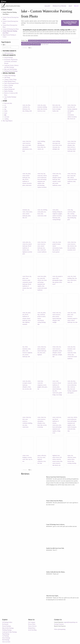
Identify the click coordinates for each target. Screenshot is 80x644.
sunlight (54, 322)
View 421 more (45, 44)
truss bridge (59, 395)
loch (39, 457)
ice (31, 459)
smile (30, 111)
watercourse (28, 185)
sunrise (69, 459)
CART (76, 6)
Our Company (32, 622)
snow (27, 456)
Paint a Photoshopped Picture (11, 83)
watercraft (40, 176)
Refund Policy (32, 628)
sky (27, 105)
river (44, 461)
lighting (39, 143)
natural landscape (57, 318)
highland (25, 252)
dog (5, 109)
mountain (40, 107)
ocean (44, 111)
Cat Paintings (6, 636)
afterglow (70, 145)
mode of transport (72, 427)
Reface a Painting (9, 85)
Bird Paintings (6, 640)
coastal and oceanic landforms (57, 183)
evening (69, 463)
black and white (8, 103)
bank (24, 151)
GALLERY (47, 6)
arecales (27, 389)
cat (5, 105)
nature (31, 212)
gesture (58, 252)
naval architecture (42, 178)
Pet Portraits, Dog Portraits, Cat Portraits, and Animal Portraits (11, 62)
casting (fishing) (56, 220)
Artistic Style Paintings (10, 76)
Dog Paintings (6, 634)
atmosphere (55, 176)
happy (61, 280)
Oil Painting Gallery (7, 622)
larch (29, 320)
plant (39, 109)
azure (44, 105)
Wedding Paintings (7, 630)
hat (74, 119)
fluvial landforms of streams (26, 181)
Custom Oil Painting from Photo (11, 29)
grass (69, 220)
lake (23, 111)
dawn (73, 459)
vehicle (39, 149)
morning (74, 463)
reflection (44, 456)
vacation (29, 457)
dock (31, 149)
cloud (54, 107)
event (54, 433)
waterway (72, 387)
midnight (55, 149)
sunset (60, 185)
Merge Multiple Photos (10, 81)
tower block (55, 145)
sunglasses (55, 214)
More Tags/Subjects (8, 121)
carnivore (70, 212)
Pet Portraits (5, 624)
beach (54, 109)
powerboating (41, 185)
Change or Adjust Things (10, 79)
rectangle (58, 109)
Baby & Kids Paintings (8, 628)
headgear (25, 457)
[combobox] (11, 47)
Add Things (7, 77)
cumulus (55, 181)
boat (69, 107)
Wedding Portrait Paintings (11, 71)
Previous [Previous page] (25, 48)
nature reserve (56, 457)
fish (29, 109)
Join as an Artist (6, 642)
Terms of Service (32, 626)
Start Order (70, 23)
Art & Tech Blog (32, 630)
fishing (27, 111)
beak (57, 107)
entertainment (41, 145)
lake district (55, 465)
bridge (59, 431)
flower (27, 276)
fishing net (59, 212)
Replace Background (9, 89)
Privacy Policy (32, 624)
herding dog (73, 218)
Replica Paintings (8, 91)
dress (61, 282)
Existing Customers (59, 624)
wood (60, 107)
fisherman (25, 109)
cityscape (55, 147)
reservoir (40, 111)
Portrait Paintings (8, 58)
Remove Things (8, 87)
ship (68, 389)
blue (29, 105)
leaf (38, 463)
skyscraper (55, 143)
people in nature (56, 244)
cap (29, 459)
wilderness (40, 461)
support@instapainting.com (71, 622)
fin (29, 107)
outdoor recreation (72, 117)
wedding (6, 119)
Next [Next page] (30, 48)
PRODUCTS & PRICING (59, 6)
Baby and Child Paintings (11, 69)
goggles (60, 214)
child (5, 107)
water (24, 105)
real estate (7, 117)
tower (60, 145)
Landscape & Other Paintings (10, 632)
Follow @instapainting (60, 629)
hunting (54, 212)
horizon (45, 109)
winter (24, 456)
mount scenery (56, 461)
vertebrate (25, 107)
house (6, 113)
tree (45, 147)
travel (74, 250)
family (6, 111)
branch (57, 316)
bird (53, 105)
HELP (70, 6)
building (45, 107)
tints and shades (71, 248)
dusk (30, 145)
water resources (26, 143)
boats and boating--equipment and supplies (72, 109)
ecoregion (25, 383)
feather (54, 111)
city (43, 149)
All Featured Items (9, 53)
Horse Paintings (6, 638)
